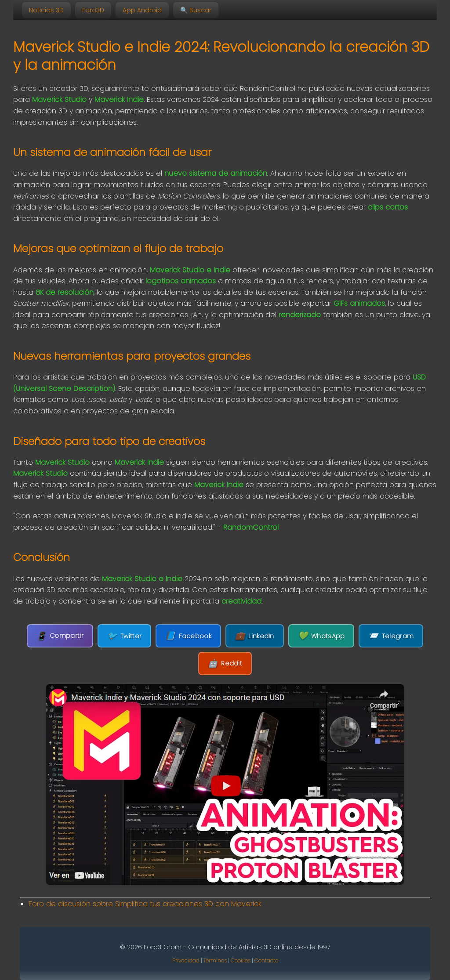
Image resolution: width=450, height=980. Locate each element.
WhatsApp (321, 636)
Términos (215, 960)
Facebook (188, 636)
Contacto (266, 960)
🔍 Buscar (196, 10)
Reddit (225, 664)
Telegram (391, 636)
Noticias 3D (46, 10)
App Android (142, 10)
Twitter (124, 636)
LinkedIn (255, 636)
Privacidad (186, 960)
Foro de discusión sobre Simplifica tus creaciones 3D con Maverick (145, 904)
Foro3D (93, 10)
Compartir (60, 636)
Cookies (241, 960)
